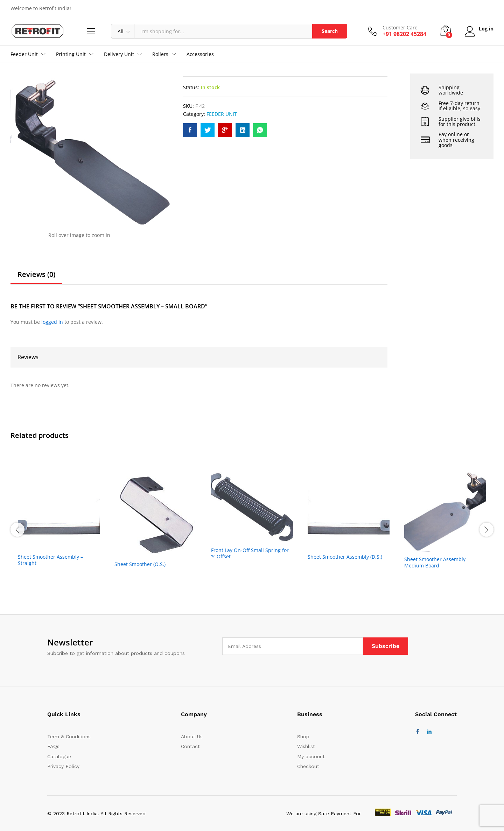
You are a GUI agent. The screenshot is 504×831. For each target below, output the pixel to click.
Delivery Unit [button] (119, 54)
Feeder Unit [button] (24, 54)
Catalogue (59, 756)
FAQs (53, 746)
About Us (192, 736)
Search (329, 31)
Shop (303, 736)
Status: (191, 87)
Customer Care (399, 28)
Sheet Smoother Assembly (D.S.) (345, 557)
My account (311, 756)
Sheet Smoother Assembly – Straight (50, 560)
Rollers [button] (160, 54)
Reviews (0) (36, 274)
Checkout (308, 766)
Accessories (200, 54)
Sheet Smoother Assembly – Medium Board (437, 563)
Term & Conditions (69, 736)
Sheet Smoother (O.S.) (140, 564)
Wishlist (306, 746)
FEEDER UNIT (222, 114)
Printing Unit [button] (71, 54)
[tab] (36, 278)
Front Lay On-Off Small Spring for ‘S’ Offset (250, 553)
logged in (52, 322)
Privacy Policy (63, 766)
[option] (59, 529)
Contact (190, 746)
